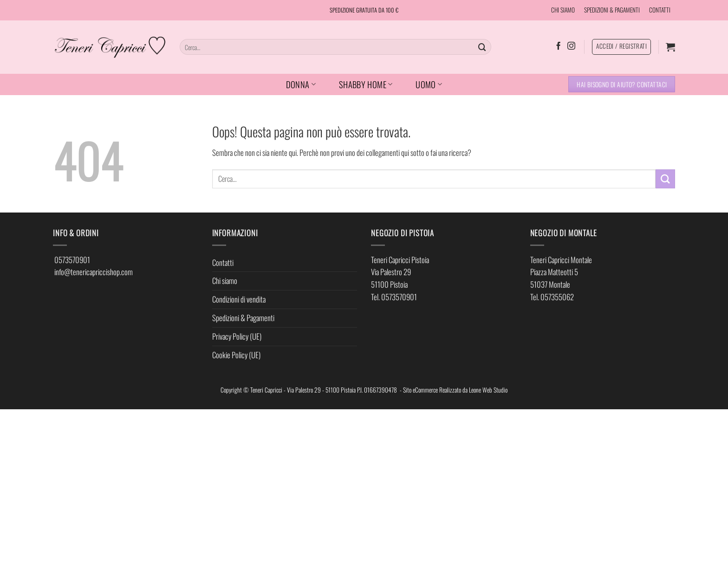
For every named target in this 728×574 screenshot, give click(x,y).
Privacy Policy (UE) (237, 336)
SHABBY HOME (366, 84)
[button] (670, 47)
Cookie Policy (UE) (236, 355)
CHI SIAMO (563, 10)
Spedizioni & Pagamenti (243, 318)
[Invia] (482, 47)
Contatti (223, 262)
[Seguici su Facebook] (558, 46)
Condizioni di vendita (239, 299)
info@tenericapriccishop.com (94, 272)
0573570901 (72, 260)
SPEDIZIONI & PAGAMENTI (612, 10)
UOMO (429, 84)
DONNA (301, 84)
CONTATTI (660, 10)
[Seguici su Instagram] (571, 46)
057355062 (557, 297)
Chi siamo (225, 281)
